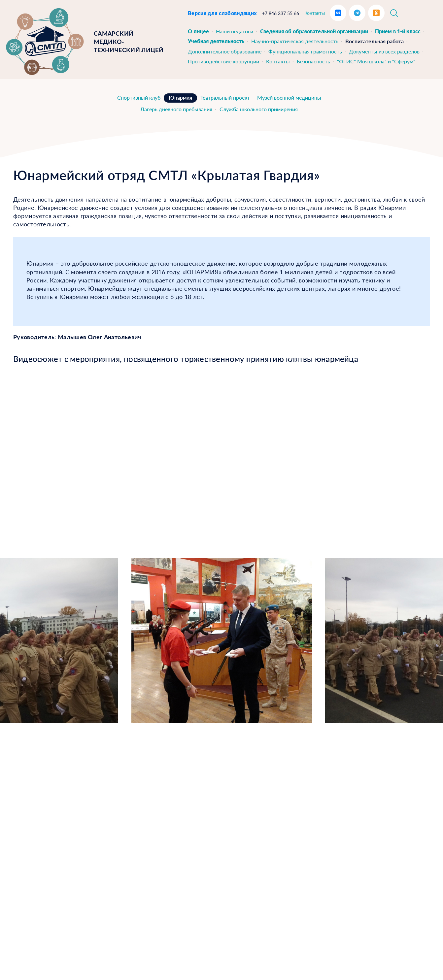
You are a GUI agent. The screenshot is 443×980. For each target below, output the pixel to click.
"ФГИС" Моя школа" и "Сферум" (376, 61)
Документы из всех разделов (384, 51)
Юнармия (180, 98)
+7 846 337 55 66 (281, 13)
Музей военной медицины (289, 98)
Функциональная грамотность (305, 51)
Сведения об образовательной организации (314, 31)
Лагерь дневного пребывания (176, 109)
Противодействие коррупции (223, 61)
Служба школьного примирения (259, 109)
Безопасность (313, 61)
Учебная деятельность (216, 41)
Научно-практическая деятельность (295, 41)
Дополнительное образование (225, 51)
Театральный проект (225, 98)
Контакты (315, 13)
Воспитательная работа (375, 41)
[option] (222, 640)
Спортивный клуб (139, 98)
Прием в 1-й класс (398, 31)
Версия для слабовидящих (222, 13)
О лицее (198, 31)
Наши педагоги (235, 31)
